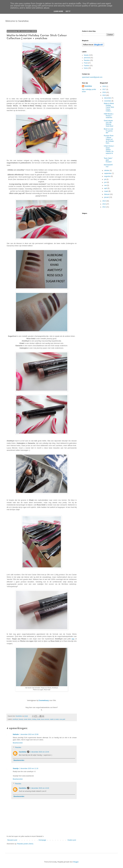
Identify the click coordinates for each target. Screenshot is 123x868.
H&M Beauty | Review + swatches (109, 116)
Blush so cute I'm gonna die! (108, 131)
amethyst (15, 719)
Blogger (76, 862)
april (106, 188)
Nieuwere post (12, 840)
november (108, 101)
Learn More (58, 11)
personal (87, 58)
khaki (39, 719)
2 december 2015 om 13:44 (40, 752)
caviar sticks (27, 719)
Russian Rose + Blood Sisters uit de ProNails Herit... (109, 139)
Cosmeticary (44, 700)
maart (106, 191)
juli (105, 179)
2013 (104, 204)
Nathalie (16, 734)
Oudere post (72, 840)
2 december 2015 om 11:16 (29, 768)
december (108, 98)
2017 (104, 89)
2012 (104, 207)
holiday (34, 719)
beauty (21, 719)
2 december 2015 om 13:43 (40, 788)
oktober (107, 170)
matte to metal (54, 719)
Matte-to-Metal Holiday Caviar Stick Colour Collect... (109, 107)
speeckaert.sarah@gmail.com (92, 77)
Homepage (42, 840)
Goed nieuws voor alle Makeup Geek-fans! (109, 123)
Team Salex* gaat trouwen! (108, 160)
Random (87, 60)
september (108, 173)
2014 (104, 201)
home (86, 68)
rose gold (62, 719)
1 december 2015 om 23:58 (29, 734)
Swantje (16, 768)
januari (107, 197)
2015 (104, 95)
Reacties (18, 747)
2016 (104, 92)
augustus (107, 176)
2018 (104, 86)
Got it (68, 11)
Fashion (87, 66)
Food (86, 63)
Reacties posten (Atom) (25, 844)
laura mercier (45, 719)
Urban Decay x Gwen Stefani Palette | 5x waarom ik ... (109, 151)
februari (107, 194)
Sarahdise (23, 752)
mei (106, 185)
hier (73, 639)
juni (106, 182)
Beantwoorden (18, 743)
